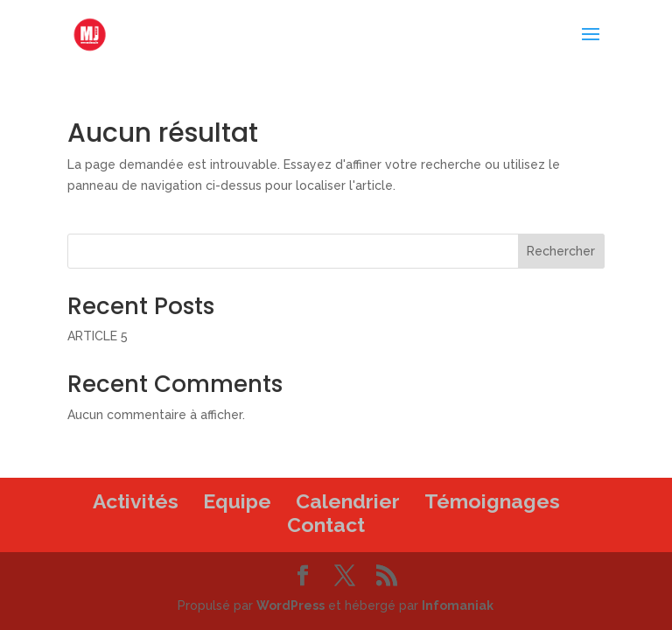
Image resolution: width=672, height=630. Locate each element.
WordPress (290, 605)
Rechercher (561, 251)
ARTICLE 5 (98, 336)
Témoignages (492, 501)
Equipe (237, 501)
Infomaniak (458, 605)
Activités (136, 501)
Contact (326, 525)
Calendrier (348, 501)
